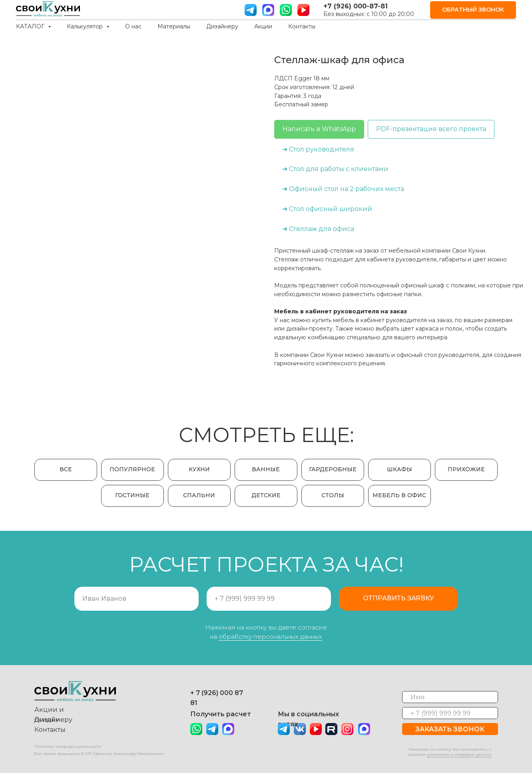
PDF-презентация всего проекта (431, 129)
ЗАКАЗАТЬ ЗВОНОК (450, 729)
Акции (263, 26)
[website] (268, 10)
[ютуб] (303, 10)
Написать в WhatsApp (319, 129)
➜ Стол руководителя (318, 149)
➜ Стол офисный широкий (327, 209)
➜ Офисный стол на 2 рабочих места (343, 189)
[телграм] (251, 10)
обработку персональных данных (270, 637)
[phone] (450, 713)
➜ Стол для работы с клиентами (335, 169)
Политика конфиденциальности (68, 746)
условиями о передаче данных (459, 754)
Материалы (174, 26)
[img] (228, 729)
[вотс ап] (286, 10)
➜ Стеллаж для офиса (318, 229)
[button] (473, 10)
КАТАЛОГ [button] (31, 26)
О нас (133, 26)
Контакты (302, 26)
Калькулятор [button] (86, 26)
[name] (450, 697)
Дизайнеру (222, 26)
